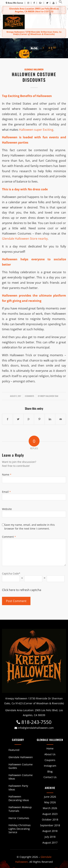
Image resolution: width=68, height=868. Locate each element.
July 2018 (50, 837)
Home (50, 748)
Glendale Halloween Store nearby (25, 239)
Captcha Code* (11, 573)
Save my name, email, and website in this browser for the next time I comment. (30, 527)
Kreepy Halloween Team (49, 396)
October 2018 (50, 820)
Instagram (50, 766)
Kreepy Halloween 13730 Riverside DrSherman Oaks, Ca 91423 (34, 33)
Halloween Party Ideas (18, 788)
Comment (9, 537)
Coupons (50, 760)
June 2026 (50, 797)
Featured (14, 750)
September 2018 (50, 825)
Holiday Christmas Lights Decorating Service (20, 829)
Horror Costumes (19, 818)
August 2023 (50, 814)
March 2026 (50, 808)
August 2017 (50, 843)
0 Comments (29, 396)
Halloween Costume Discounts (34, 77)
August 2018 (50, 831)
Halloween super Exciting (36, 130)
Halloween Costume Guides (21, 766)
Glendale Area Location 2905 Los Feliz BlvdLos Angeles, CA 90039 (34, 10)
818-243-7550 (34, 722)
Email (6, 492)
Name (7, 475)
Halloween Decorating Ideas (19, 798)
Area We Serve (14, 3)
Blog (50, 771)
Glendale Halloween (34, 69)
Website (7, 509)
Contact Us (50, 777)
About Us (50, 754)
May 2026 (50, 802)
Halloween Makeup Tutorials (20, 809)
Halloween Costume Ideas (21, 777)
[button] (61, 3)
